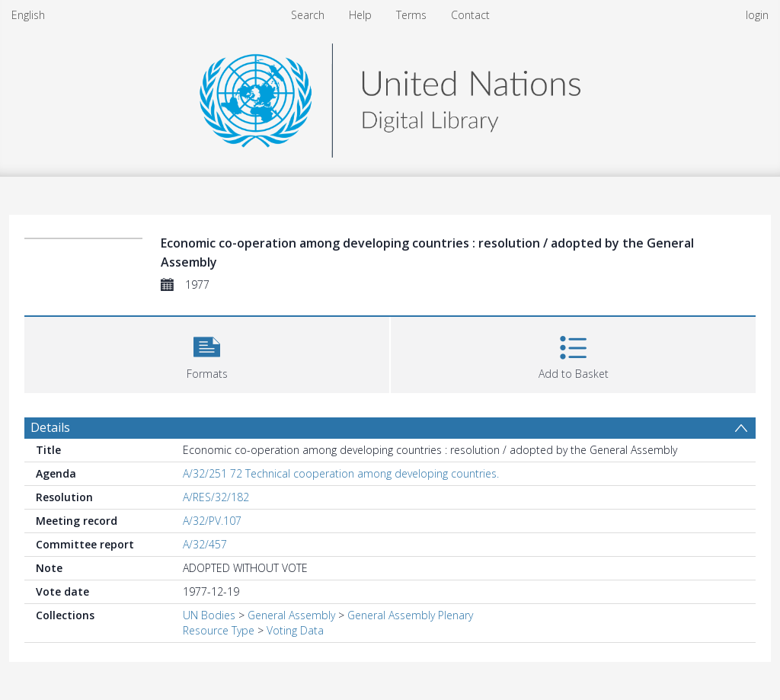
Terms (411, 15)
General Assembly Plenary (410, 615)
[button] (207, 353)
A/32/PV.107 (212, 521)
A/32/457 (205, 544)
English (28, 15)
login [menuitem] (757, 15)
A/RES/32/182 (216, 497)
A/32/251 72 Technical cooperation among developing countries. (341, 473)
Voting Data (295, 630)
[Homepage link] (390, 96)
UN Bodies (209, 615)
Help (360, 15)
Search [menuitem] (308, 15)
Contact (470, 15)
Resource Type (219, 630)
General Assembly (291, 615)
